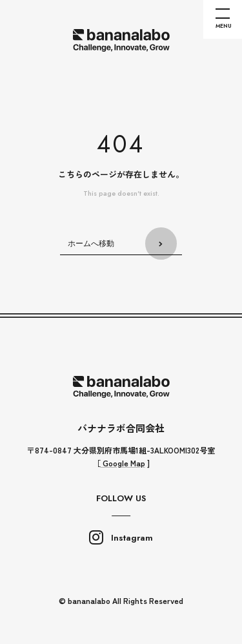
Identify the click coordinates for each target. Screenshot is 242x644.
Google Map (123, 463)
